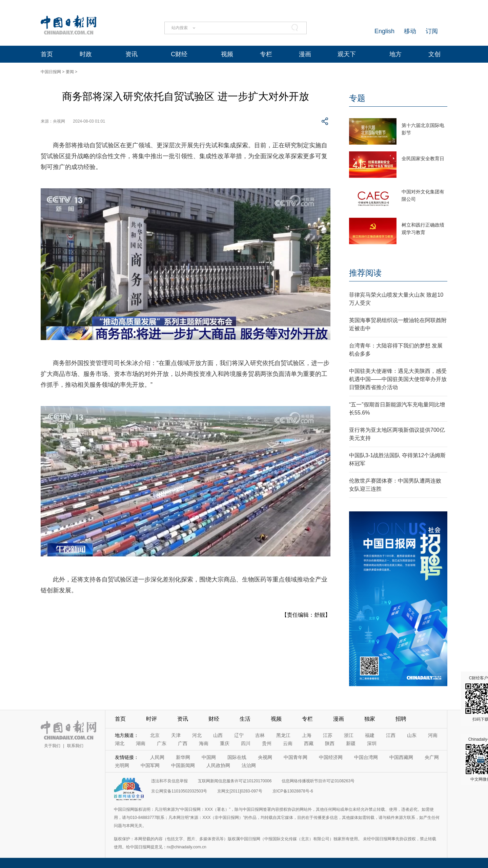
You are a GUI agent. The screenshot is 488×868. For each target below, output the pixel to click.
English (384, 31)
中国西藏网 (401, 757)
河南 (433, 735)
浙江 (349, 735)
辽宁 (239, 735)
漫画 (305, 54)
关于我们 (52, 746)
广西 (183, 743)
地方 (395, 54)
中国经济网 (331, 757)
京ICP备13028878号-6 (293, 791)
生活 (245, 719)
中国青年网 (296, 757)
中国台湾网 (366, 757)
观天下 (347, 54)
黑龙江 (283, 735)
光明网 (122, 765)
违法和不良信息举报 (169, 781)
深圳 (372, 743)
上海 (307, 735)
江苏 (328, 735)
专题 (357, 98)
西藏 (309, 743)
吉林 (260, 735)
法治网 (249, 765)
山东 (412, 735)
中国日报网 (51, 72)
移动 (410, 31)
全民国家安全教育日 (423, 158)
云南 (288, 743)
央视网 (265, 757)
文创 (434, 54)
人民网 (157, 757)
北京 (155, 735)
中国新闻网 (183, 765)
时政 (86, 54)
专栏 (266, 54)
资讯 (131, 54)
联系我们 (75, 746)
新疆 (351, 743)
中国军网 (150, 765)
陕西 (330, 743)
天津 (176, 735)
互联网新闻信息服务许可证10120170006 (235, 781)
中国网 (209, 757)
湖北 (120, 743)
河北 (197, 735)
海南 (204, 743)
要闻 (70, 72)
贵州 (267, 743)
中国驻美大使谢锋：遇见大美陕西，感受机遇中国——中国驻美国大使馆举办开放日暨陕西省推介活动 (398, 379)
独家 (370, 719)
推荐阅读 (365, 273)
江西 (391, 735)
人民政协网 (218, 765)
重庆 (225, 743)
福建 (370, 735)
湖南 (141, 743)
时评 (151, 719)
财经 (214, 719)
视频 (227, 54)
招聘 (401, 719)
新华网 (183, 757)
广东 (162, 743)
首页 (47, 54)
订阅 (432, 31)
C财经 (179, 54)
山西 (218, 735)
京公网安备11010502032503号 (179, 791)
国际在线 (237, 757)
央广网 (432, 757)
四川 (246, 743)
